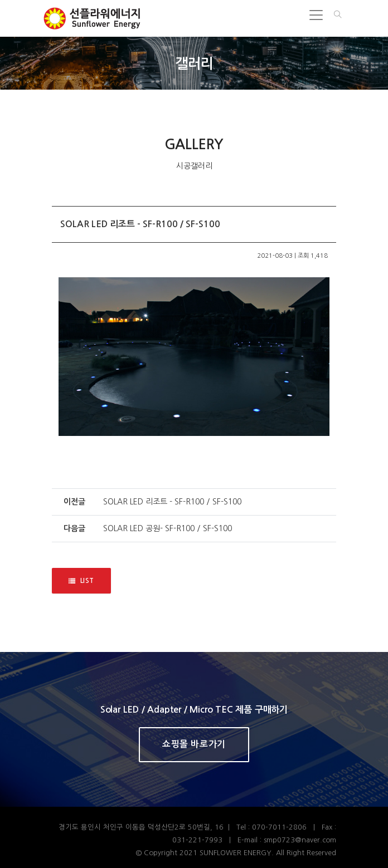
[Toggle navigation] (316, 15)
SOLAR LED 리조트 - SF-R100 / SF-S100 (172, 502)
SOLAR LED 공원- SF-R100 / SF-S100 (168, 528)
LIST (81, 581)
